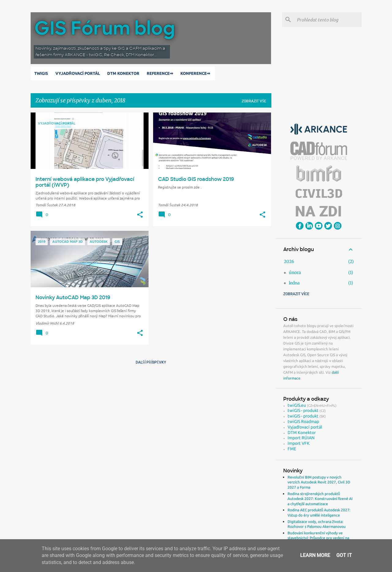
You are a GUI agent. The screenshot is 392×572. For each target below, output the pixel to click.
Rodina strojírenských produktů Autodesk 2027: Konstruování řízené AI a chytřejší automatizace (320, 499)
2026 (289, 261)
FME (292, 449)
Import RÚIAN (301, 438)
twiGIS (42, 73)
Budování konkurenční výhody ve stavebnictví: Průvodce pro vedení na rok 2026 (318, 538)
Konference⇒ (196, 73)
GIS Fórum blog (105, 28)
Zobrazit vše (254, 101)
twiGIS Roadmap (303, 421)
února (295, 273)
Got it (344, 555)
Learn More (315, 555)
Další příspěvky (151, 362)
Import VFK (299, 443)
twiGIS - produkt (303, 410)
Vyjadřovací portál (79, 73)
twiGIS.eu (297, 405)
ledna (294, 283)
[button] (140, 215)
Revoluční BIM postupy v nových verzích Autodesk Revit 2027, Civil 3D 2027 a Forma (319, 482)
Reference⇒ (161, 73)
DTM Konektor (124, 73)
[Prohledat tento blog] (328, 20)
